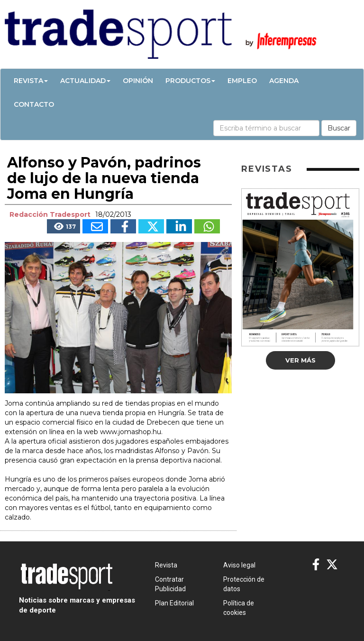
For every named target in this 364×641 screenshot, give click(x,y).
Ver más (300, 360)
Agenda (284, 81)
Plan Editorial (174, 603)
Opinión (138, 81)
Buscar (339, 128)
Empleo (242, 81)
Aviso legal (239, 565)
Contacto (34, 104)
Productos (190, 81)
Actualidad (85, 81)
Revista (31, 81)
